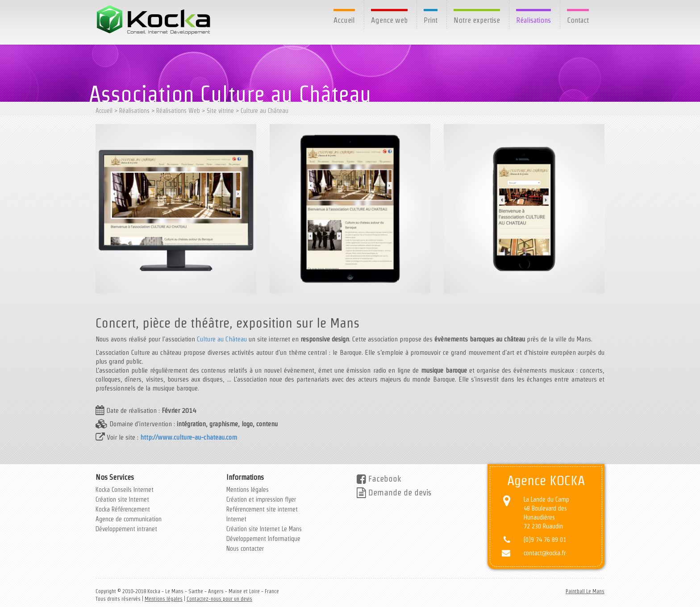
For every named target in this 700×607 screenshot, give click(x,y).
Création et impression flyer (261, 499)
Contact (578, 20)
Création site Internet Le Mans (264, 529)
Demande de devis (394, 493)
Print (431, 20)
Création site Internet (122, 499)
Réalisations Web (178, 111)
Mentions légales (248, 490)
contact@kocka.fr (545, 553)
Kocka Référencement (123, 509)
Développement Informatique (263, 539)
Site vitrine (220, 111)
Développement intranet (126, 529)
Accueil (344, 20)
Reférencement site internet (262, 509)
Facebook (379, 479)
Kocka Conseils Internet (125, 490)
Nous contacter (245, 549)
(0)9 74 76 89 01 (545, 540)
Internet (236, 519)
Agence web (389, 20)
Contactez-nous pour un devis (219, 599)
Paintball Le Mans (585, 591)
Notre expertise (477, 20)
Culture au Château (265, 111)
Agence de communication (129, 519)
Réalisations (533, 20)
